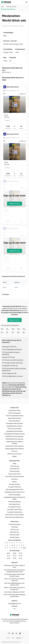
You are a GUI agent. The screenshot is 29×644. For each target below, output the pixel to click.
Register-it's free (15, 204)
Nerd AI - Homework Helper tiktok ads (4, 329)
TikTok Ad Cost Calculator (14, 429)
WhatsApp (15, 606)
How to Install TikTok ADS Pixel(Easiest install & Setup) (14, 596)
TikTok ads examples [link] (11, 7)
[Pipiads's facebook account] (9, 633)
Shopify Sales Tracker (14, 410)
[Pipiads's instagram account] (20, 633)
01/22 (20, 553)
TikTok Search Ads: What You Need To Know (14, 566)
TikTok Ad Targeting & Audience (15, 416)
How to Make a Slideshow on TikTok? (14, 592)
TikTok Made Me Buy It (14, 502)
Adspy (14, 464)
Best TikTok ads (14, 532)
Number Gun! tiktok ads (9, 329)
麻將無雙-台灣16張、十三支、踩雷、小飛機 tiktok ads (9, 332)
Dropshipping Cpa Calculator (14, 426)
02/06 (14, 553)
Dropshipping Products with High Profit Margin (14, 498)
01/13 (14, 556)
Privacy (8, 638)
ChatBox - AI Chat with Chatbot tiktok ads (20, 329)
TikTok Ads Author (14, 535)
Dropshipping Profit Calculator (14, 431)
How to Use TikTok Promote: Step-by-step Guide (15, 580)
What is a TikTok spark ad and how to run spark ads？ (14, 589)
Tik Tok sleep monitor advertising (12, 363)
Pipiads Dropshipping (14, 495)
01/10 (20, 556)
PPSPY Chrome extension (14, 454)
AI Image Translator (14, 484)
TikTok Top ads (14, 530)
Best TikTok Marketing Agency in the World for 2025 (14, 584)
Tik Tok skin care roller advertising (13, 360)
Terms (13, 638)
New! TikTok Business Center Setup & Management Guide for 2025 (15, 571)
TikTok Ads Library (15, 471)
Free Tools (15, 451)
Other (24, 548)
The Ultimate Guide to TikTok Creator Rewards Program (15, 575)
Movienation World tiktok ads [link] (8, 9)
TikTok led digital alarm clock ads (12, 376)
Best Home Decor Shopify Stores (15, 517)
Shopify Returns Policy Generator (14, 446)
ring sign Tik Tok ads (8, 357)
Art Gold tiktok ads (4, 332)
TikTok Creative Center (14, 474)
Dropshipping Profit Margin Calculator (14, 434)
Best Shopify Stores (14, 504)
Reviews (14, 482)
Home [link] (3, 7)
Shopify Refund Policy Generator (14, 439)
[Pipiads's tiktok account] (16, 633)
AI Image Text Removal (14, 487)
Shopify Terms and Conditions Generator (14, 443)
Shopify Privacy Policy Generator (14, 436)
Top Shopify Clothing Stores (14, 512)
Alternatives (14, 479)
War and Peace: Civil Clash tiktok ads (14, 329)
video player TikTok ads (9, 347)
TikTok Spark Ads (15, 469)
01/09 (9, 558)
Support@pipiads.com (14, 604)
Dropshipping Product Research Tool (14, 492)
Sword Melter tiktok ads (14, 332)
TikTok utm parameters (14, 413)
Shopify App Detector (14, 421)
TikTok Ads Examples (14, 524)
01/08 (14, 558)
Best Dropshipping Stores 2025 (14, 490)
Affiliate (14, 456)
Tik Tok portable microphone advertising (11, 353)
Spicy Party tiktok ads (25, 332)
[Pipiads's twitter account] (13, 633)
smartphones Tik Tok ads (10, 366)
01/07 (20, 558)
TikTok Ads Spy (14, 466)
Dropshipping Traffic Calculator (14, 423)
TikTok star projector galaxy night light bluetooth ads (14, 370)
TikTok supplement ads (9, 373)
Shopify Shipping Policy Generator (14, 449)
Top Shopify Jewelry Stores (14, 510)
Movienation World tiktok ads (20, 332)
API (14, 609)
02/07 (9, 553)
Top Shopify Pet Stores (15, 507)
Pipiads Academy (14, 537)
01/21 (9, 556)
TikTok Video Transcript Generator (15, 477)
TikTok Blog (15, 527)
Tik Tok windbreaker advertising (12, 349)
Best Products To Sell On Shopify (14, 515)
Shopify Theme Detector (14, 418)
